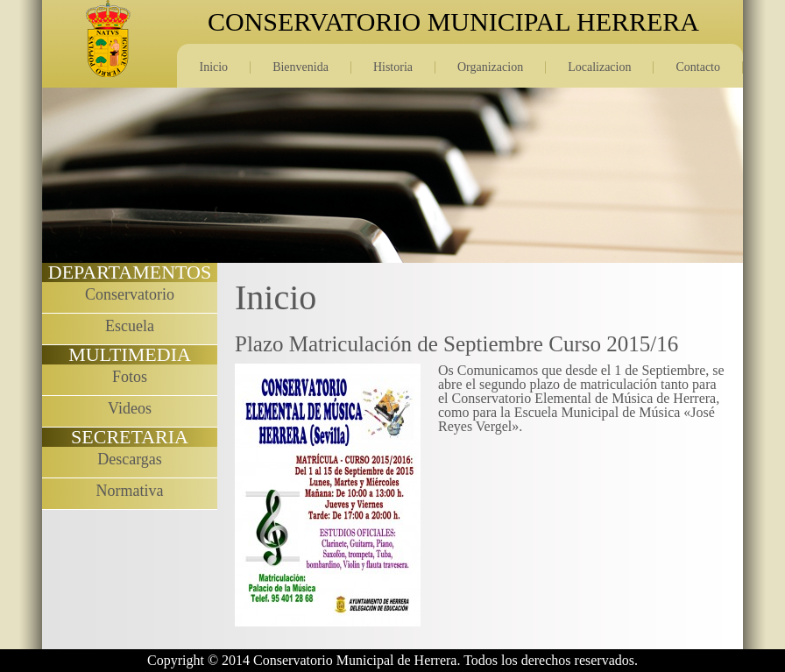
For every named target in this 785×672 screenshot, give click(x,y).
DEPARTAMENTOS (130, 272)
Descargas (130, 459)
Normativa (130, 491)
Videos (130, 408)
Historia (393, 67)
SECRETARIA (130, 437)
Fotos (130, 377)
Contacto (698, 67)
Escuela (130, 326)
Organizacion (490, 67)
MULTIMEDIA (130, 354)
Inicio (213, 67)
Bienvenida (301, 67)
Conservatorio (130, 294)
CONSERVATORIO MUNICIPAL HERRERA (453, 22)
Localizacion (599, 67)
